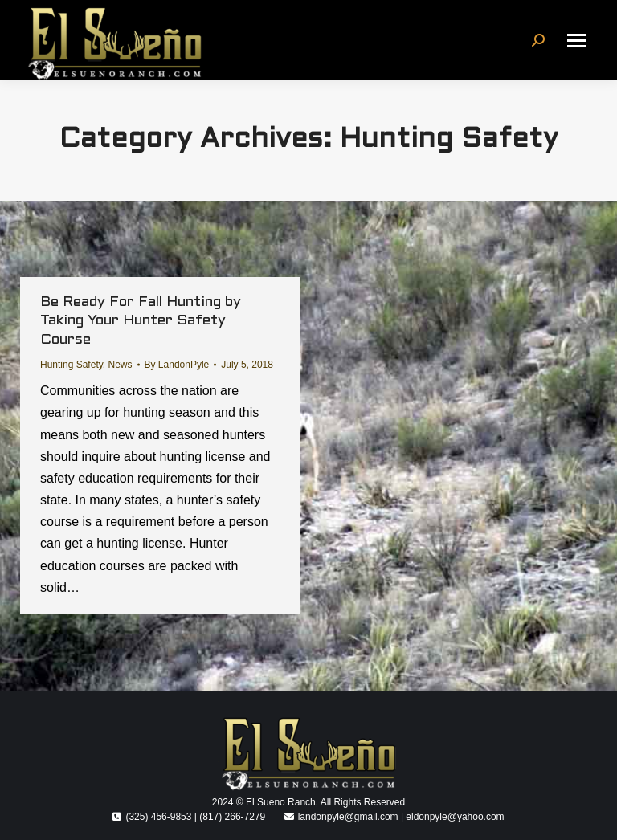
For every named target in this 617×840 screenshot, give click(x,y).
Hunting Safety (72, 365)
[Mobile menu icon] (577, 41)
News (121, 365)
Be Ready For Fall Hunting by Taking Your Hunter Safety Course (141, 321)
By (177, 365)
